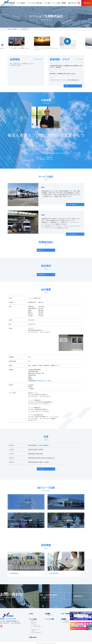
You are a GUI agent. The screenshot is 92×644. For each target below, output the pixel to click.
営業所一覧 (41, 250)
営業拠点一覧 (49, 615)
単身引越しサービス (35, 628)
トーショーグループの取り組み (35, 3)
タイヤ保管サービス (35, 625)
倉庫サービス (33, 622)
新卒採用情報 (65, 622)
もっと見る (41, 469)
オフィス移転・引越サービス (36, 627)
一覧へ (67, 86)
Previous (2, 45)
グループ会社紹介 (21, 3)
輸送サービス (33, 621)
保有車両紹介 (41, 275)
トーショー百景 (56, 3)
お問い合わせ (87, 3)
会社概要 (15, 29)
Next (90, 45)
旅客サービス (33, 630)
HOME (10, 29)
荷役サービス (33, 624)
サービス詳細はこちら (73, 205)
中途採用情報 (65, 621)
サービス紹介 (32, 619)
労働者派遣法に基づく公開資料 (44, 381)
